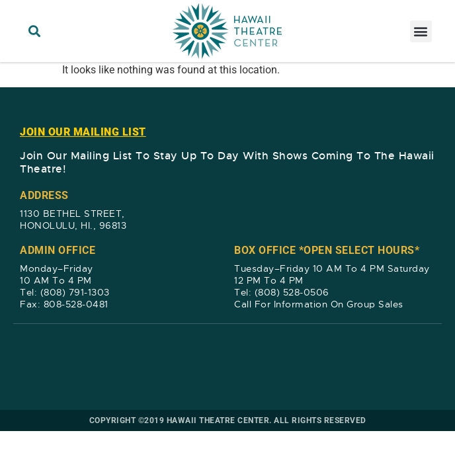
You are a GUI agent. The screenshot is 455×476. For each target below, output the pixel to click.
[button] (34, 31)
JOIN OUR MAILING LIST (83, 132)
